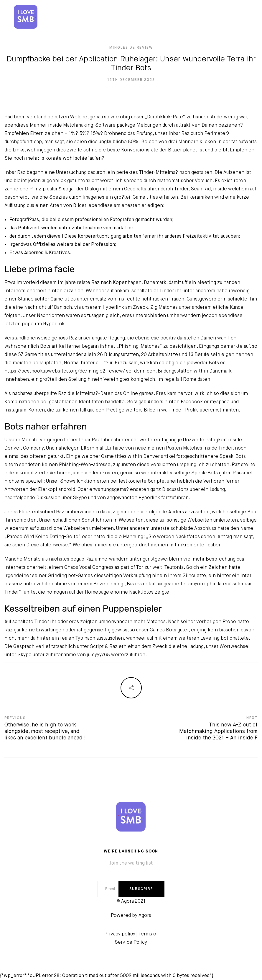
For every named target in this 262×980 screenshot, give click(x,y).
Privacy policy (120, 934)
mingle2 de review (131, 48)
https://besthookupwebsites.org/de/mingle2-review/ (65, 371)
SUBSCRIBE (141, 889)
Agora (145, 916)
